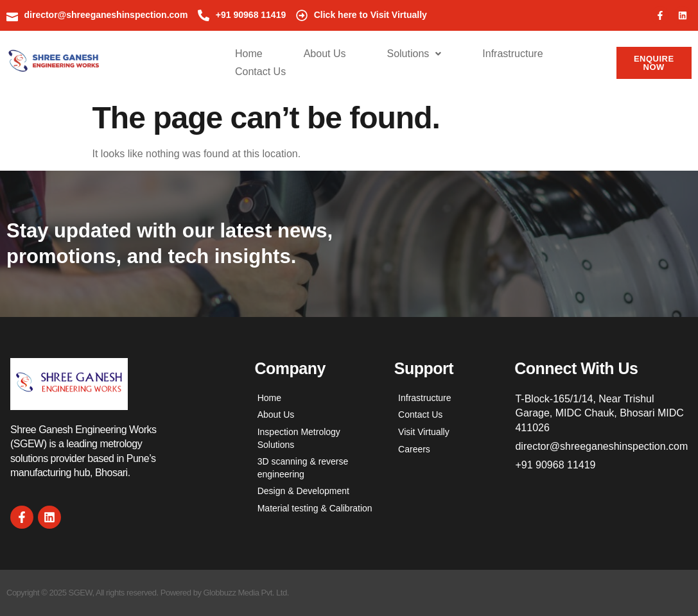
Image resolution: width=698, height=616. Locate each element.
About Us (325, 54)
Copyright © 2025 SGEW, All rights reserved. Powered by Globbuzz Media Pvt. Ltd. (148, 593)
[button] (414, 54)
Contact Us (260, 72)
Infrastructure (512, 54)
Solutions (414, 54)
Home (249, 54)
